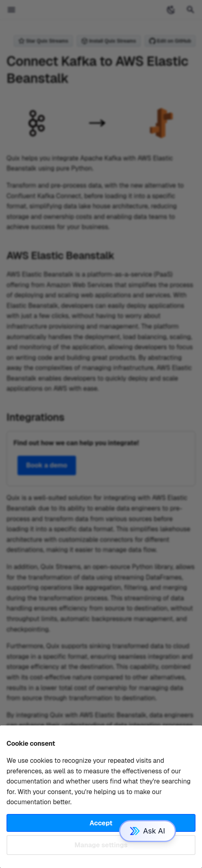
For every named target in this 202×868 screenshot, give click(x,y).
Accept (101, 823)
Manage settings (101, 845)
